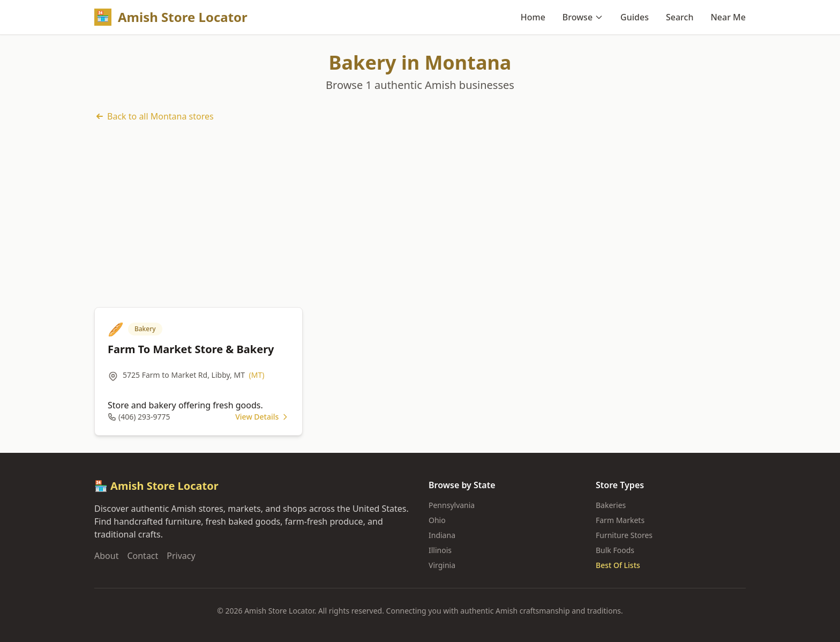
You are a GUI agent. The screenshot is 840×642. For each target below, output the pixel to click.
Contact (142, 556)
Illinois (440, 550)
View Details (262, 417)
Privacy (181, 556)
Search (680, 17)
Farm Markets (620, 520)
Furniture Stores (624, 535)
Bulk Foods (615, 550)
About (106, 556)
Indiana (442, 535)
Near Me (728, 17)
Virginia (442, 565)
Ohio (437, 520)
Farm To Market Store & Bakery (191, 349)
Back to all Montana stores (154, 116)
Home (533, 17)
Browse (583, 17)
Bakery (145, 329)
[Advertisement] (420, 215)
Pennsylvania (452, 505)
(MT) (257, 375)
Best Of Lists (618, 565)
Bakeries (611, 505)
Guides (635, 17)
